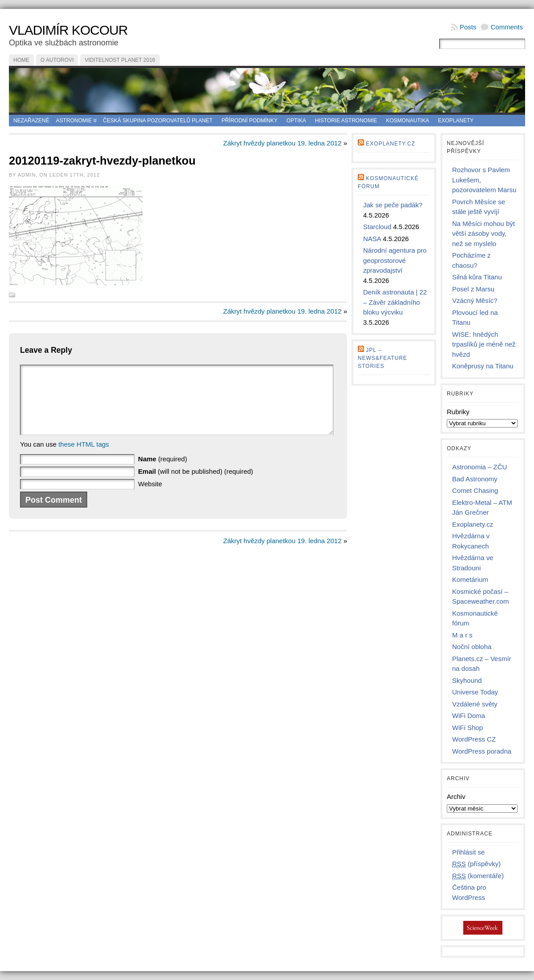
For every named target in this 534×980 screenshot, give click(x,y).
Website (150, 497)
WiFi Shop (467, 728)
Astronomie (74, 121)
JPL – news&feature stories (382, 358)
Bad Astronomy (475, 479)
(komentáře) (478, 876)
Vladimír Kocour (68, 30)
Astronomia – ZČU (479, 467)
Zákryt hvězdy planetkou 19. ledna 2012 (282, 143)
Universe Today (475, 692)
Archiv (456, 797)
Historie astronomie (346, 121)
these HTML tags (84, 458)
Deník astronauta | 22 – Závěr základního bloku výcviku (395, 302)
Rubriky (458, 412)
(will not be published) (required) (195, 485)
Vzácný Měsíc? (475, 300)
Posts (468, 27)
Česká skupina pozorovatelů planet (158, 121)
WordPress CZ (474, 739)
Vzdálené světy (475, 704)
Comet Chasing (475, 490)
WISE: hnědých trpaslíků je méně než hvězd (484, 344)
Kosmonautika (408, 121)
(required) (162, 472)
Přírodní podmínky (250, 121)
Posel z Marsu (473, 289)
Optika (296, 121)
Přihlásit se (468, 852)
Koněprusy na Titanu (483, 366)
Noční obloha (472, 647)
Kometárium (470, 579)
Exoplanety (456, 121)
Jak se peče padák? (393, 205)
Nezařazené (31, 121)
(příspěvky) (476, 864)
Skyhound (467, 680)
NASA (372, 239)
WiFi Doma (469, 716)
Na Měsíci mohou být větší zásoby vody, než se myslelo (483, 234)
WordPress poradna (482, 751)
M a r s (462, 635)
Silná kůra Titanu (477, 277)
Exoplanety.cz (390, 144)
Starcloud (377, 227)
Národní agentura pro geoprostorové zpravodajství (395, 260)
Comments (507, 27)
